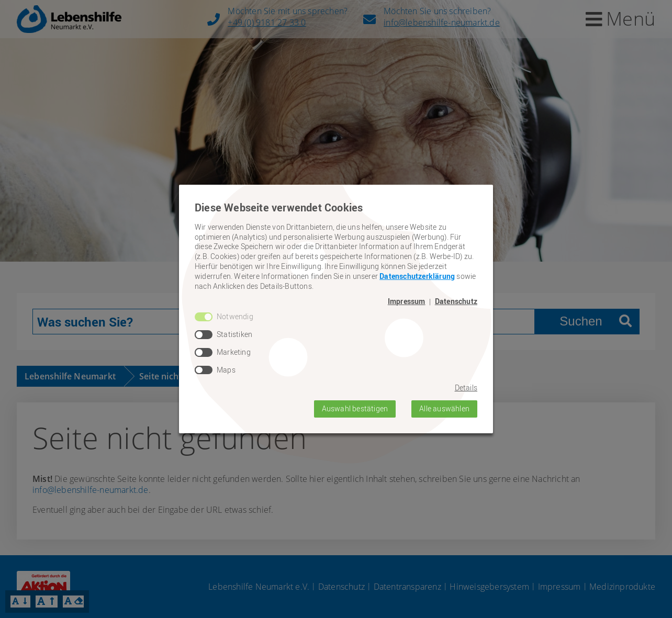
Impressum (407, 301)
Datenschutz (456, 301)
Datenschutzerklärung (417, 276)
